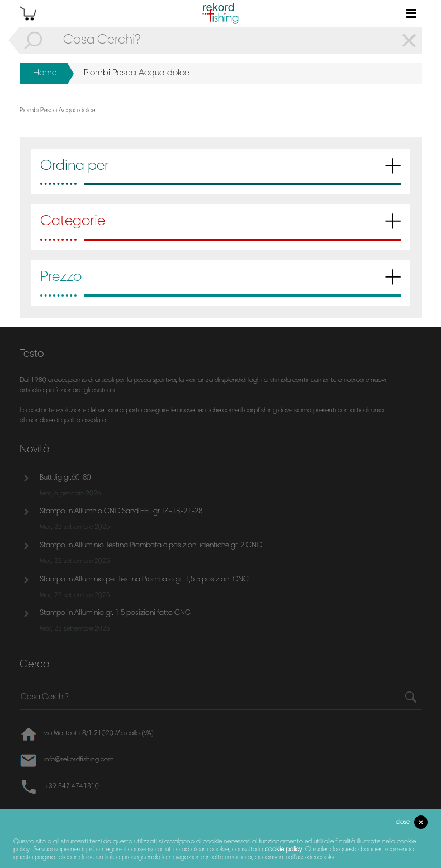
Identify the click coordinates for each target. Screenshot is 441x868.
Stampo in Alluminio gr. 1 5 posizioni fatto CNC (115, 613)
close (403, 822)
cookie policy (283, 850)
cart (28, 13)
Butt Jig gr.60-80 (65, 478)
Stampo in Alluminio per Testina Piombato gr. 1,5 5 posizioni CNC (144, 580)
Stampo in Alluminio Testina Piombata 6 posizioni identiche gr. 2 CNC (151, 546)
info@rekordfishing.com (79, 760)
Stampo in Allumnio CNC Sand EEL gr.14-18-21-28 (121, 512)
